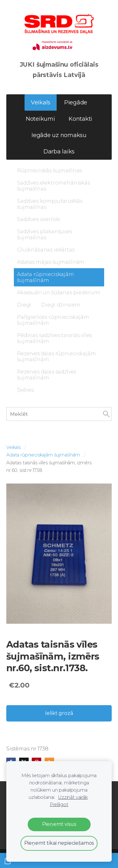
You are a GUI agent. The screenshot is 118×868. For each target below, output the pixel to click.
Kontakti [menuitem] (80, 119)
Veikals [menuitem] (41, 102)
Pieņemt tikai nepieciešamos (59, 843)
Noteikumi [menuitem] (40, 119)
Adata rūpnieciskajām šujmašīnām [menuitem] (45, 277)
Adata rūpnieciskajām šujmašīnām (43, 455)
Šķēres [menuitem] (25, 390)
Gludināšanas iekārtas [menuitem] (46, 250)
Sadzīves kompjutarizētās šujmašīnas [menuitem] (50, 204)
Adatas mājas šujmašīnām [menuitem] (51, 262)
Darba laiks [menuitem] (59, 152)
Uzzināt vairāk (73, 797)
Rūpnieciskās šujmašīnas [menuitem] (49, 171)
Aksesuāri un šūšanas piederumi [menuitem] (59, 293)
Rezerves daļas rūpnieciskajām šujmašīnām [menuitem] (56, 357)
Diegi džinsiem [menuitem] (61, 305)
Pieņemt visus (59, 824)
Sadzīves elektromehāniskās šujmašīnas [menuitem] (53, 186)
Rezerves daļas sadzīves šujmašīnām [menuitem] (47, 375)
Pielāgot (59, 804)
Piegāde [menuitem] (76, 102)
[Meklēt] (59, 414)
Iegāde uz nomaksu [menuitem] (59, 135)
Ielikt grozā (59, 713)
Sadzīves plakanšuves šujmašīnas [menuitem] (45, 235)
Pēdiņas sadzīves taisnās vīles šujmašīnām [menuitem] (54, 338)
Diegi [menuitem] (24, 305)
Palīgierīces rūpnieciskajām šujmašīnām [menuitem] (53, 320)
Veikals (14, 447)
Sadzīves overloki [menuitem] (39, 219)
